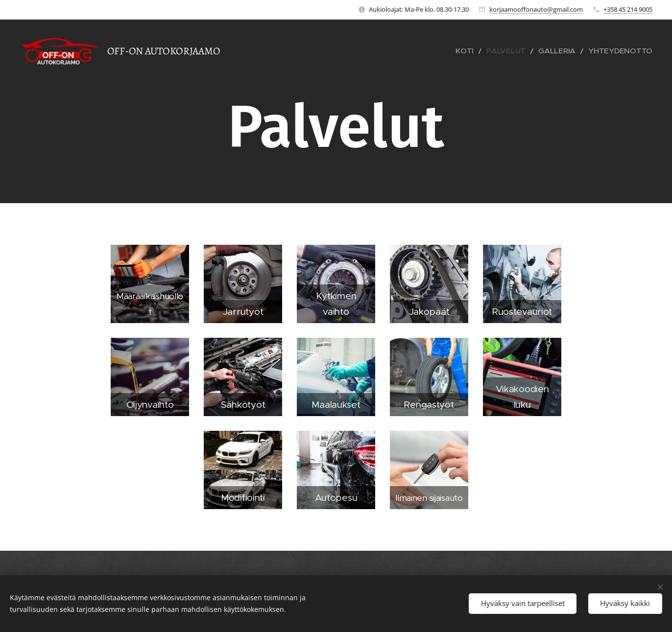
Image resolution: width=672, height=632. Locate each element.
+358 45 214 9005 (628, 9)
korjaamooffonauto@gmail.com (536, 9)
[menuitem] (490, 51)
